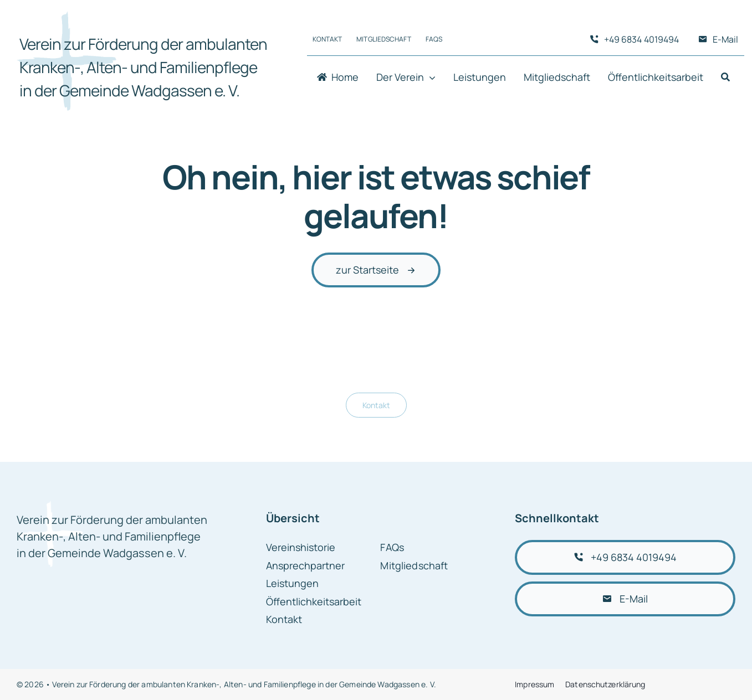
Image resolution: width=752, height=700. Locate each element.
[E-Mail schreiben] (625, 599)
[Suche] (725, 78)
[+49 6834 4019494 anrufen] (625, 557)
